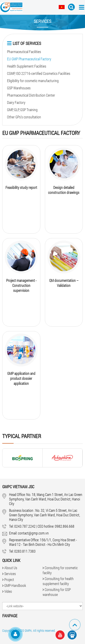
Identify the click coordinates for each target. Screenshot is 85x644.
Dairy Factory (16, 102)
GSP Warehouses (19, 88)
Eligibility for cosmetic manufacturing (33, 81)
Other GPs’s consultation (24, 117)
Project (9, 579)
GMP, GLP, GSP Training (22, 110)
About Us (11, 568)
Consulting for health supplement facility (58, 581)
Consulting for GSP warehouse (57, 592)
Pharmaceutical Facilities (24, 52)
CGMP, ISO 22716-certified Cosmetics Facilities (39, 73)
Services (10, 574)
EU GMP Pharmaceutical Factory (29, 59)
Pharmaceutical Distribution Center (31, 95)
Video (8, 591)
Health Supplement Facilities (27, 66)
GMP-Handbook (15, 585)
